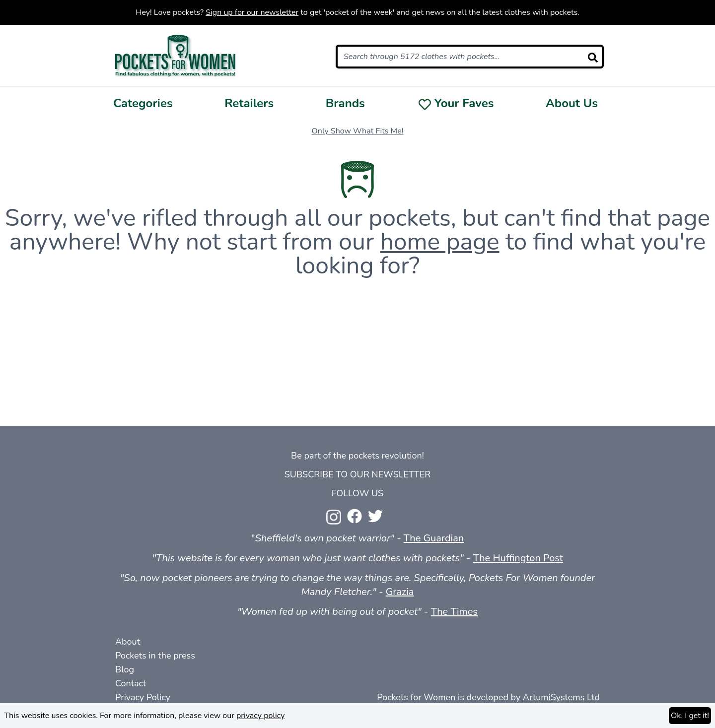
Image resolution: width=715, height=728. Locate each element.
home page (440, 242)
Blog (125, 669)
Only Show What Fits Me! (358, 131)
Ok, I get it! (690, 716)
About (128, 642)
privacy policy (261, 716)
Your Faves (464, 103)
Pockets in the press (155, 656)
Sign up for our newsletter (252, 12)
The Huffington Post (518, 558)
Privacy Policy (143, 697)
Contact (131, 683)
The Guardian (434, 538)
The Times (454, 612)
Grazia (400, 592)
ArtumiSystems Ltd (561, 697)
